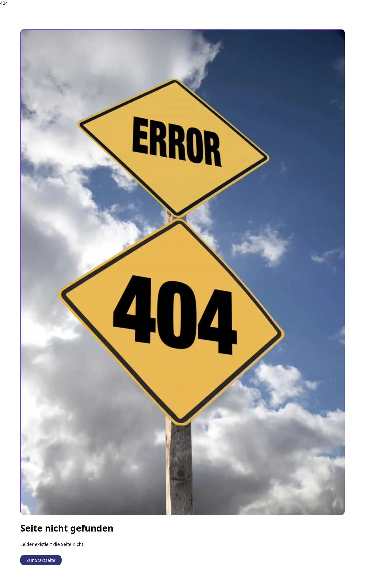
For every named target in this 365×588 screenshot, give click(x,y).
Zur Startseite (41, 560)
